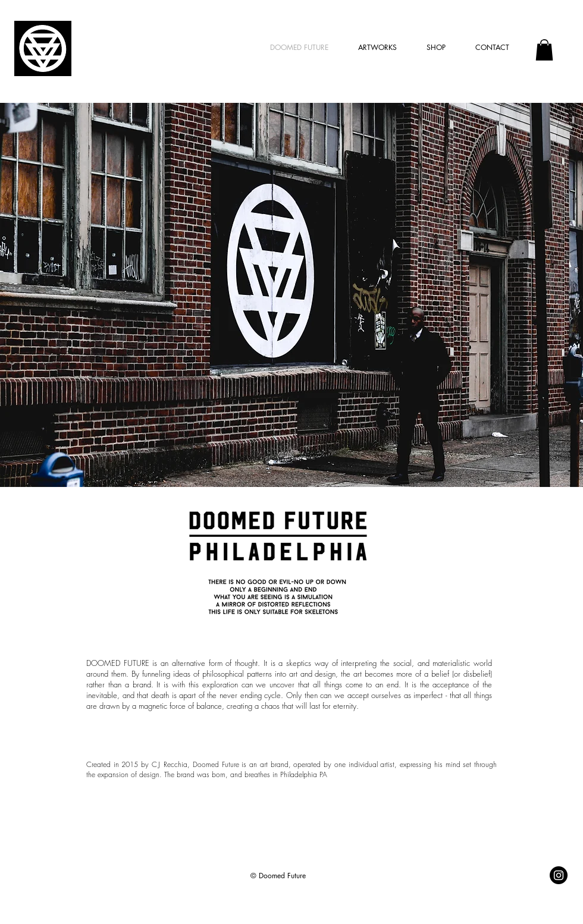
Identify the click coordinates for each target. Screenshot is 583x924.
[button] (544, 50)
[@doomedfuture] (559, 875)
